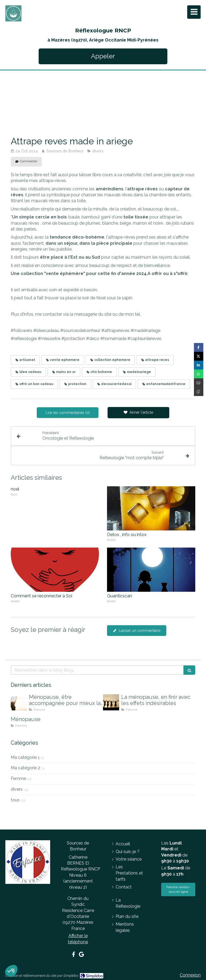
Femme (18, 779)
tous (15, 800)
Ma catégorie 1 (25, 757)
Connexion (190, 975)
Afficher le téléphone (78, 939)
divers (17, 789)
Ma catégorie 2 (25, 768)
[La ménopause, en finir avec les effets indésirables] (111, 702)
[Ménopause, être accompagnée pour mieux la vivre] (19, 702)
